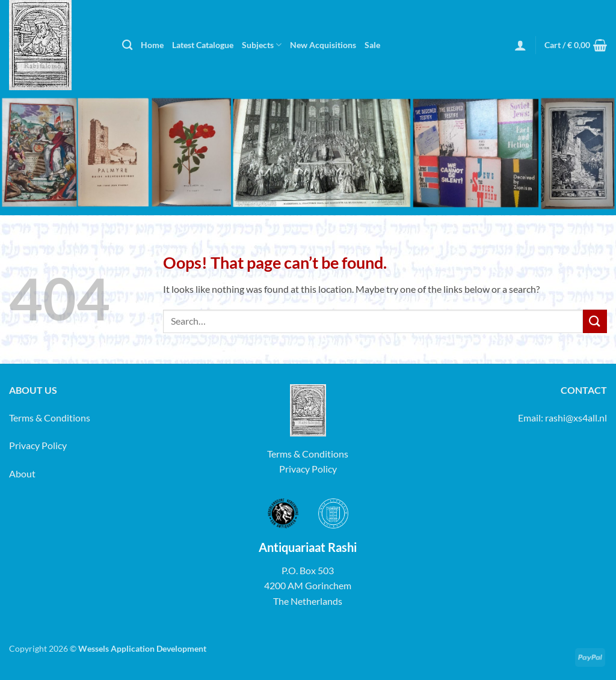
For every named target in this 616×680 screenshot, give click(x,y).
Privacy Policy (38, 445)
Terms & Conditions (50, 418)
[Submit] (595, 321)
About (22, 473)
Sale (372, 45)
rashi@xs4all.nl (576, 418)
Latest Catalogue (203, 45)
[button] (520, 45)
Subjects (262, 45)
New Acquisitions (323, 45)
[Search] (127, 45)
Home (152, 45)
